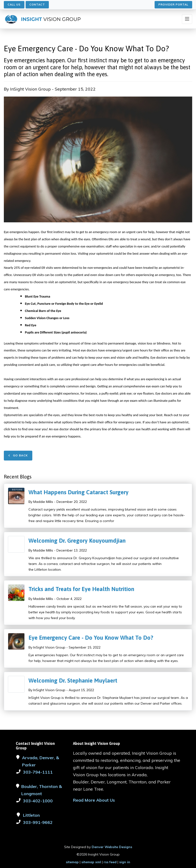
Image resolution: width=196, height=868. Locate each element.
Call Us (14, 5)
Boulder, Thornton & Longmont (42, 790)
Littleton (31, 815)
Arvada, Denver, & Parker (41, 761)
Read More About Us (94, 800)
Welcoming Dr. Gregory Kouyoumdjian (77, 541)
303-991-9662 (38, 822)
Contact (37, 5)
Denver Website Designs (112, 847)
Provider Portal (173, 5)
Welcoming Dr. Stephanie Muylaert (73, 681)
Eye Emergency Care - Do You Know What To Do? (91, 638)
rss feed (110, 862)
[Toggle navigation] (187, 19)
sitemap (72, 862)
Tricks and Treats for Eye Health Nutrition (81, 589)
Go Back (18, 455)
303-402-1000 (38, 801)
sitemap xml (91, 862)
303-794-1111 (38, 772)
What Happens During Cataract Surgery (78, 492)
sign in (125, 862)
